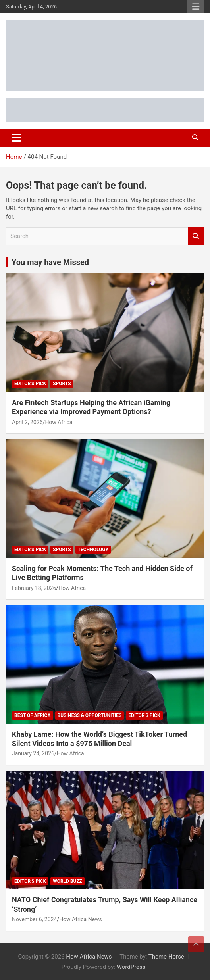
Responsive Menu (196, 7)
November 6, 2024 (34, 919)
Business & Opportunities (90, 715)
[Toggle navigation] (16, 138)
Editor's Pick (30, 384)
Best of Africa (33, 715)
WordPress (131, 967)
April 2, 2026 (27, 422)
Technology (93, 550)
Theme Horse (166, 957)
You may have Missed (50, 262)
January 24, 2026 (33, 753)
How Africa (59, 422)
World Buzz (67, 881)
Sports (62, 384)
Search (196, 236)
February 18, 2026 (34, 588)
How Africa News (81, 919)
